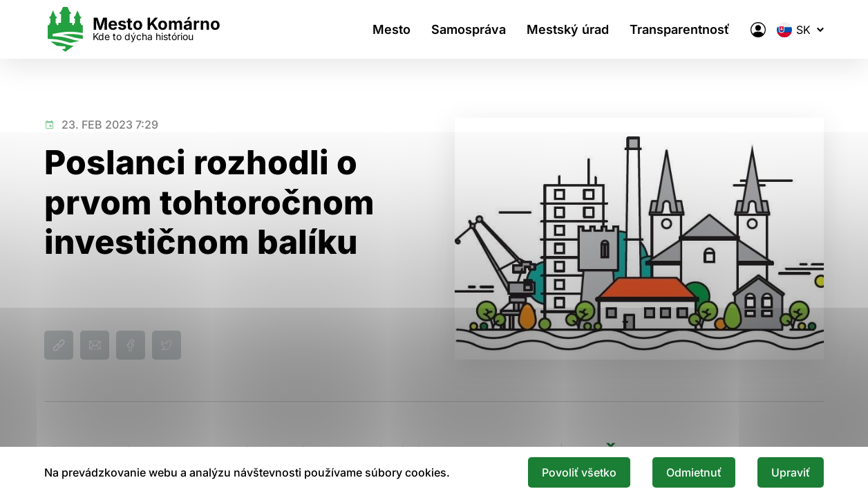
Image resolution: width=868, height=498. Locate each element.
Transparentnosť (680, 29)
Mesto (391, 29)
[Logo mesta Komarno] (132, 29)
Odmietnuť (694, 472)
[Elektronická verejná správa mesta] (758, 30)
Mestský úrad (568, 29)
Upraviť (791, 472)
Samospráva (469, 29)
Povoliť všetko (579, 472)
